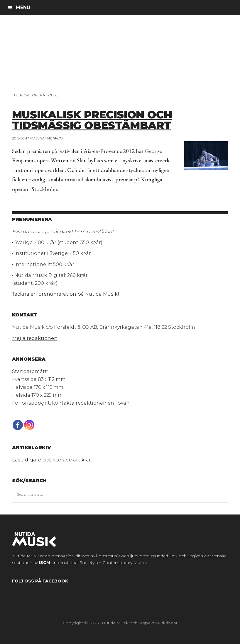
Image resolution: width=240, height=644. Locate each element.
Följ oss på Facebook (40, 581)
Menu (23, 7)
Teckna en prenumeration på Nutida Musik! (66, 294)
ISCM (45, 563)
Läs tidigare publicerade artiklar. (52, 460)
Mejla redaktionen (35, 338)
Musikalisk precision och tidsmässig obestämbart (92, 120)
